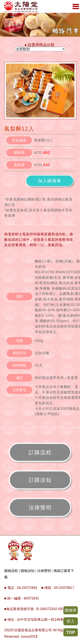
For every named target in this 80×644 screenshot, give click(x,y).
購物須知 (28, 571)
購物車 (71, 610)
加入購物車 (50, 181)
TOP (71, 632)
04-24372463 (27, 588)
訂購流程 (40, 452)
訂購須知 (40, 480)
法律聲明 (40, 507)
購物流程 (11, 571)
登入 (71, 621)
